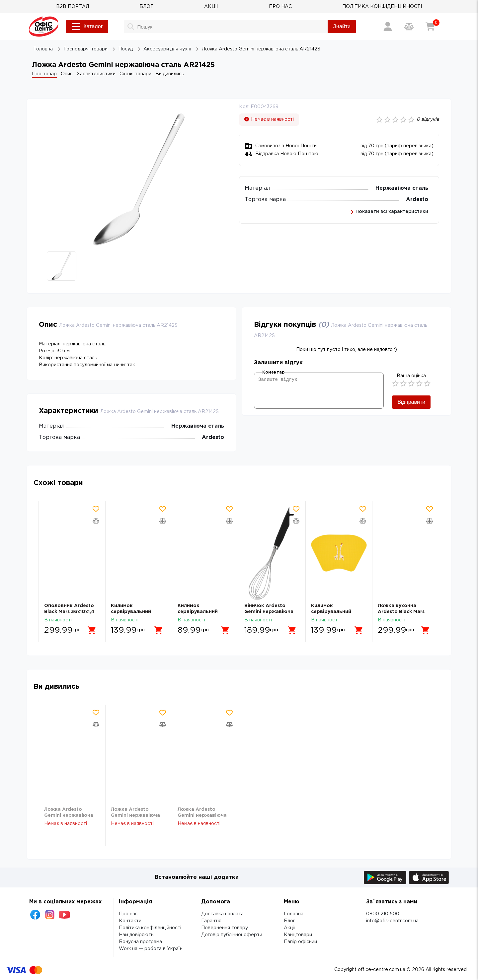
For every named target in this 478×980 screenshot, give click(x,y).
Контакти (130, 921)
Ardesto (417, 200)
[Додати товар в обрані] (96, 509)
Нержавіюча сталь (402, 188)
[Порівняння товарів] (409, 27)
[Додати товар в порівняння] (96, 521)
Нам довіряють (136, 935)
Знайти (342, 26)
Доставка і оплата (222, 914)
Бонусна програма (140, 942)
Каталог (87, 27)
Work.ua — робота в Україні (151, 949)
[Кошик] (430, 27)
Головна (294, 914)
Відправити (411, 402)
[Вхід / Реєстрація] (388, 27)
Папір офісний (300, 942)
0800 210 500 (383, 914)
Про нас (128, 914)
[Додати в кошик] (92, 630)
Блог (289, 921)
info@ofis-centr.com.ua (392, 921)
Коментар (273, 372)
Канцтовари (298, 935)
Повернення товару (225, 928)
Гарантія (211, 921)
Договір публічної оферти (232, 935)
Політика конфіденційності (150, 928)
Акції (289, 928)
